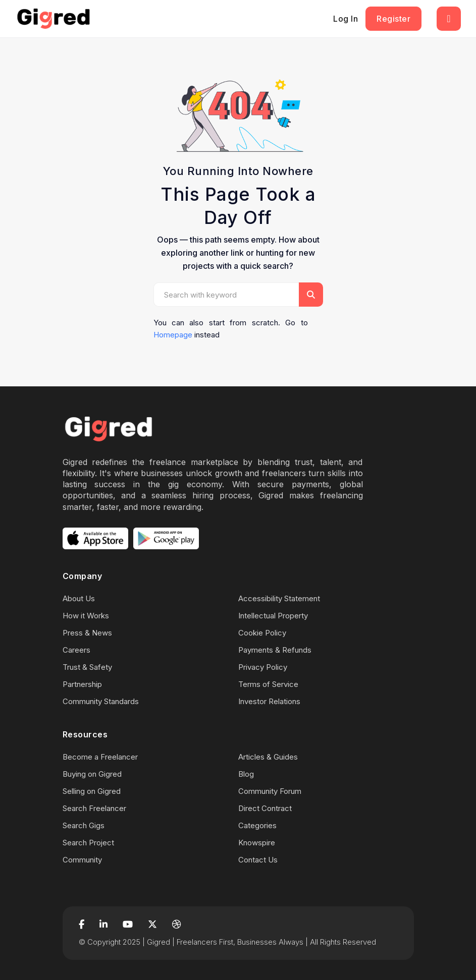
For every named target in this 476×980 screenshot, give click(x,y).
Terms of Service (268, 684)
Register (393, 19)
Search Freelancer (94, 808)
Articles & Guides (268, 757)
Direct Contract (265, 808)
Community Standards (101, 701)
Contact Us (258, 860)
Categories (257, 825)
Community (82, 860)
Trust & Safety (87, 667)
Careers (76, 650)
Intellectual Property (273, 616)
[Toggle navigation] (449, 19)
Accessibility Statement (279, 598)
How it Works (86, 616)
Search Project (88, 843)
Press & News (87, 633)
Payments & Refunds (275, 650)
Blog (246, 774)
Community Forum (270, 791)
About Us (79, 598)
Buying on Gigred (92, 774)
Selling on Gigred (92, 791)
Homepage (173, 335)
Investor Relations (269, 701)
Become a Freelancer (100, 757)
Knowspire (257, 843)
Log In (346, 19)
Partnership (82, 684)
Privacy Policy (263, 667)
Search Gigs (84, 825)
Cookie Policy (262, 633)
